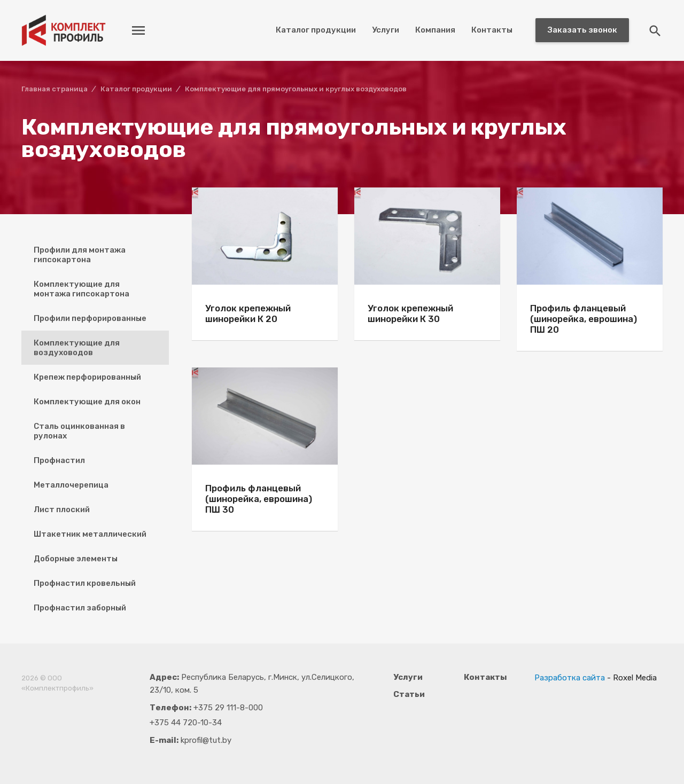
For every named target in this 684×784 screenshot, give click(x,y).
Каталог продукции (316, 30)
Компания (435, 30)
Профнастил (59, 460)
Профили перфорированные (90, 318)
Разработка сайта (570, 678)
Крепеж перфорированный (87, 377)
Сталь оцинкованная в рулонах (79, 431)
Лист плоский (62, 509)
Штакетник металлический (90, 534)
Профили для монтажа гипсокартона (80, 255)
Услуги (386, 30)
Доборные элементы (76, 559)
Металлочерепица (71, 485)
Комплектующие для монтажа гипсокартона (81, 289)
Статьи (409, 694)
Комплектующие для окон (87, 402)
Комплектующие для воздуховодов (77, 348)
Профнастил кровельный (85, 583)
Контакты (492, 30)
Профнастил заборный (80, 608)
